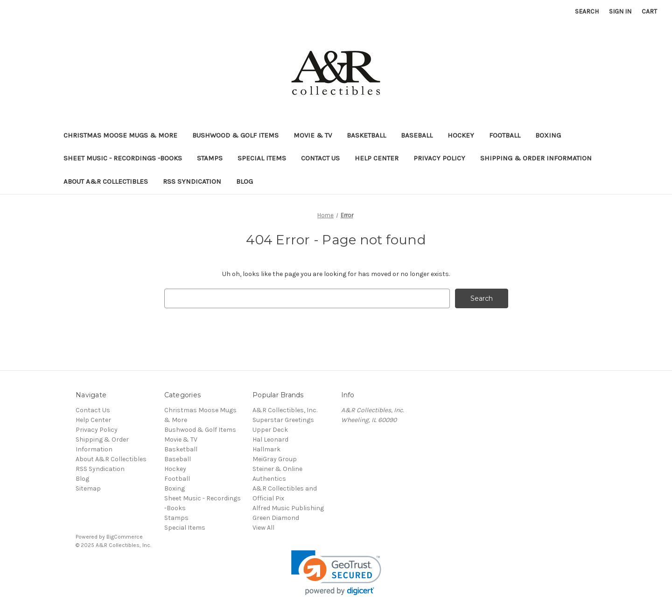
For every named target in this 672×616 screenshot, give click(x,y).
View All (263, 528)
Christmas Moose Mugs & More (120, 135)
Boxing (548, 135)
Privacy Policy (439, 158)
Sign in (620, 11)
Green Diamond (276, 518)
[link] (336, 573)
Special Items (262, 158)
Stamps (210, 158)
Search (587, 11)
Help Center (377, 158)
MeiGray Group (275, 459)
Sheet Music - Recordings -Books (123, 158)
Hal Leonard (270, 440)
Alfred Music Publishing (288, 508)
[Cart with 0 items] (649, 11)
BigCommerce (125, 537)
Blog (245, 181)
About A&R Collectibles (106, 181)
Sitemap (88, 488)
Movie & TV (313, 135)
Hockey (461, 135)
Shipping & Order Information (536, 158)
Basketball (366, 135)
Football (505, 135)
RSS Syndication (192, 181)
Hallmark (266, 449)
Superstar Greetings (283, 420)
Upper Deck (270, 430)
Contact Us (320, 158)
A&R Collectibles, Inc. (285, 410)
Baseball (417, 135)
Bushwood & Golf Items (235, 135)
